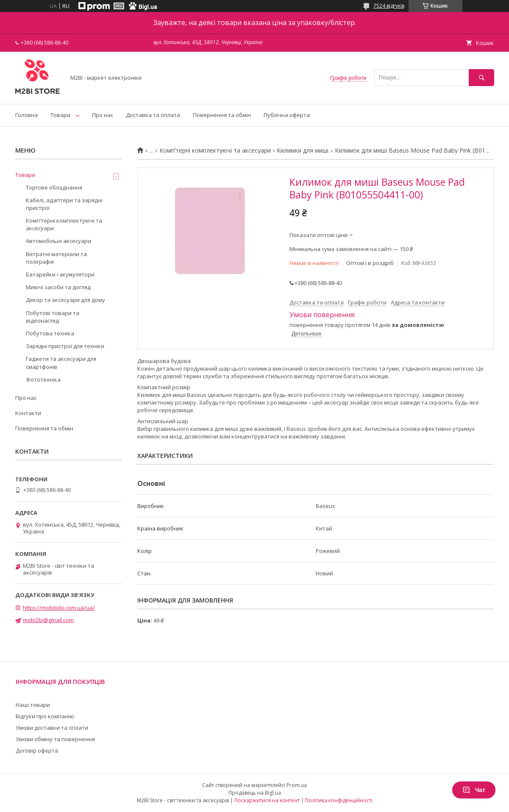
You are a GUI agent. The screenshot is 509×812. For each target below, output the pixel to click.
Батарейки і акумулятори (60, 274)
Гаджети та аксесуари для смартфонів (61, 363)
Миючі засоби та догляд (58, 287)
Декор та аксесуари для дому (65, 300)
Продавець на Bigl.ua (255, 793)
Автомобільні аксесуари (58, 241)
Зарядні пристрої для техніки (65, 346)
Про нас (103, 115)
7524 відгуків (389, 6)
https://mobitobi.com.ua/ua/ (59, 608)
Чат (474, 790)
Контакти (28, 413)
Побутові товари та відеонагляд (53, 317)
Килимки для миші (303, 151)
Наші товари (33, 705)
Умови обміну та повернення (55, 739)
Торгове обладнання (54, 187)
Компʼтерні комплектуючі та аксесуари (215, 151)
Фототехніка (43, 379)
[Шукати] (481, 77)
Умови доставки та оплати (52, 728)
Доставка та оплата (153, 115)
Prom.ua (297, 785)
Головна (26, 115)
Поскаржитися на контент (267, 800)
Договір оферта (37, 751)
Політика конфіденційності (339, 800)
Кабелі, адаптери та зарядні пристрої (64, 204)
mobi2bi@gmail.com (48, 620)
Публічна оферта (287, 115)
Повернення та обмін (222, 115)
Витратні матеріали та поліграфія (56, 258)
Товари (60, 115)
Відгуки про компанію (45, 716)
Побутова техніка (50, 333)
